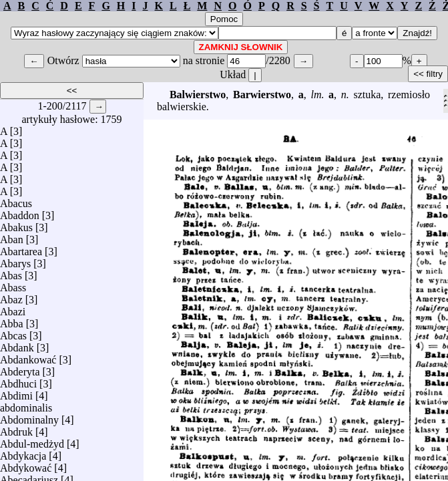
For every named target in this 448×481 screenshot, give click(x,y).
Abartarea (21, 248)
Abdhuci (18, 380)
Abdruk (16, 429)
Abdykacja (23, 453)
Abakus (16, 224)
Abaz (11, 296)
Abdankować (28, 356)
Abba (12, 320)
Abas (11, 272)
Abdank (17, 344)
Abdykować (26, 465)
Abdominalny (29, 417)
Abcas (13, 332)
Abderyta (20, 368)
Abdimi (16, 392)
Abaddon (20, 212)
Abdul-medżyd (32, 441)
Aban (12, 236)
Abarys (15, 260)
